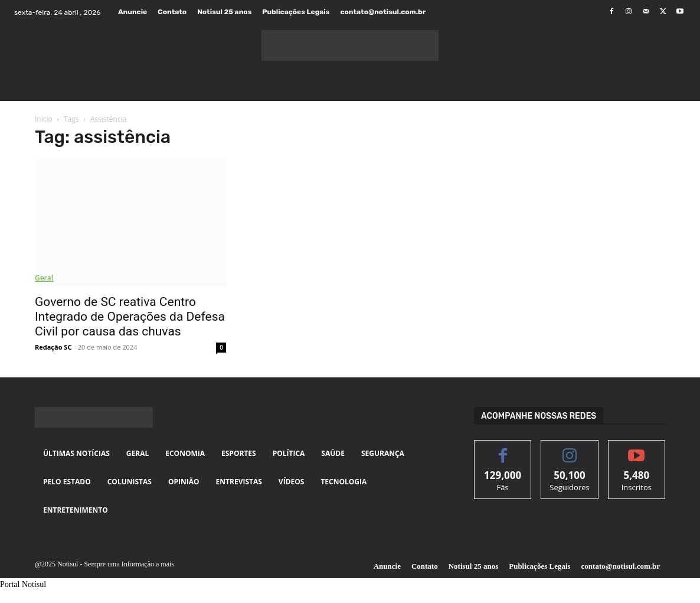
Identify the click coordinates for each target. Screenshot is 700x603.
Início (44, 119)
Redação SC (53, 347)
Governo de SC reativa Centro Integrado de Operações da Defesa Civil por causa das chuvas (130, 317)
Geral (44, 278)
